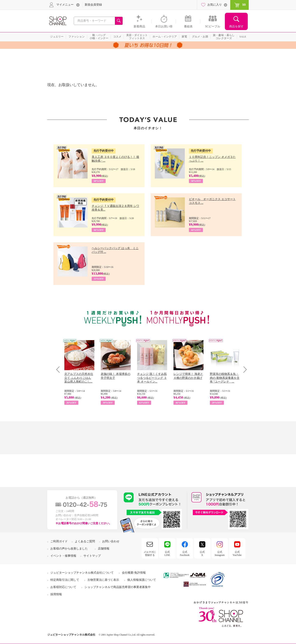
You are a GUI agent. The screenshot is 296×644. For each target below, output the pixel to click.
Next (244, 369)
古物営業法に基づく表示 (103, 580)
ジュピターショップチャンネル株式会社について (82, 573)
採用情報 (56, 594)
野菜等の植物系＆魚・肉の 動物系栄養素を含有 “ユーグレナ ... (225, 378)
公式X (202, 553)
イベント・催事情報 (63, 556)
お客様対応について (63, 587)
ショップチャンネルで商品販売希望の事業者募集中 (118, 587)
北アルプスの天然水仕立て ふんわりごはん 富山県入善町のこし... (79, 378)
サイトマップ (92, 556)
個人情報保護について (142, 580)
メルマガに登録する (150, 553)
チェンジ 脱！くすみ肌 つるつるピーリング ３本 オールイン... (152, 378)
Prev (60, 369)
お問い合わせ (111, 541)
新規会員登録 (93, 5)
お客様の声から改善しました (69, 549)
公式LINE (167, 553)
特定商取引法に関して (65, 580)
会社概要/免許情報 (134, 573)
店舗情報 (104, 549)
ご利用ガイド (59, 541)
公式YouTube (237, 553)
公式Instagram (220, 553)
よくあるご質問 (85, 541)
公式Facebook (185, 553)
